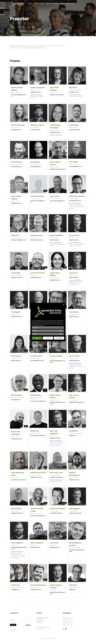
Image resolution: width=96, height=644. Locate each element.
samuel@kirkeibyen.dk (56, 513)
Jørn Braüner (74, 312)
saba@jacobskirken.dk (17, 513)
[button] (64, 304)
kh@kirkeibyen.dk (16, 361)
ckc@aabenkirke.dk (55, 132)
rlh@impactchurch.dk (36, 477)
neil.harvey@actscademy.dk (38, 435)
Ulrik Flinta (73, 585)
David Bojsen (35, 162)
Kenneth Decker (36, 356)
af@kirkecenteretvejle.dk (57, 95)
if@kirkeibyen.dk (54, 240)
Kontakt (81, 4)
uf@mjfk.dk (72, 590)
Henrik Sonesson (36, 235)
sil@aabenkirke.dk (55, 547)
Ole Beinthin (73, 431)
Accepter (37, 338)
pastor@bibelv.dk (16, 400)
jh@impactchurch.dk (17, 277)
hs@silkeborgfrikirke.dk (37, 240)
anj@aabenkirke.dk (36, 92)
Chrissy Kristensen (18, 125)
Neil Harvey (35, 431)
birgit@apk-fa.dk (74, 92)
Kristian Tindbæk (56, 356)
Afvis (48, 338)
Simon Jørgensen (37, 543)
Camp (62, 4)
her (45, 48)
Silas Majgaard (75, 509)
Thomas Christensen (38, 585)
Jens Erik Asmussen (38, 273)
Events (48, 4)
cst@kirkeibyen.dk (35, 130)
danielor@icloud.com (17, 167)
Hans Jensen (54, 196)
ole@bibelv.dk (73, 435)
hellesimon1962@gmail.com (19, 240)
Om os (36, 4)
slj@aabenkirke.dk (35, 547)
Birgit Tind (73, 88)
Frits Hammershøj (37, 196)
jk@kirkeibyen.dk (74, 277)
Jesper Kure (73, 273)
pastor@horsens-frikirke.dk (18, 480)
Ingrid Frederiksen (56, 235)
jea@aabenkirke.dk (36, 277)
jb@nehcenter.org (74, 317)
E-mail (12, 620)
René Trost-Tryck (56, 473)
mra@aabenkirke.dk (17, 439)
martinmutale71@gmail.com (38, 401)
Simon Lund (54, 543)
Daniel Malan (74, 125)
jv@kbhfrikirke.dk (74, 240)
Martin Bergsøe (17, 395)
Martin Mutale (36, 395)
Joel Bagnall (16, 312)
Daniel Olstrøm (17, 162)
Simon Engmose (17, 543)
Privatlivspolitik (13, 630)
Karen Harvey (16, 356)
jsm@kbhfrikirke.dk (55, 280)
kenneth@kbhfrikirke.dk (37, 361)
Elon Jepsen (73, 162)
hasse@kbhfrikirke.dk (75, 201)
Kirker (29, 4)
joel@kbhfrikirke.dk (16, 317)
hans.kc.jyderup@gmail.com (57, 201)
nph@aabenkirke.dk (55, 438)
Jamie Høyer (16, 273)
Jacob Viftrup (74, 235)
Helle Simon (15, 235)
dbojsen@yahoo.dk (35, 167)
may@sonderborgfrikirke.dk (77, 402)
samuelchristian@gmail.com (38, 516)
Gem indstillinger (59, 338)
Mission (55, 4)
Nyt (42, 4)
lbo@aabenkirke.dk (74, 361)
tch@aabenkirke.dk (36, 590)
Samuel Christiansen (57, 509)
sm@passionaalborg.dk (75, 513)
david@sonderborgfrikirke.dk (58, 169)
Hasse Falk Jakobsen (77, 196)
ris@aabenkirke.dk (74, 480)
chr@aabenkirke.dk (16, 130)
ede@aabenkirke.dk (16, 203)
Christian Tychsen (37, 125)
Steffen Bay (15, 585)
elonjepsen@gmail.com (75, 166)
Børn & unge (71, 4)
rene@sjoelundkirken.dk (56, 477)
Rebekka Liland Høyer (38, 473)
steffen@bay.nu (15, 590)
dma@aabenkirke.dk (75, 130)
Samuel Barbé (16, 509)
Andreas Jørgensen (38, 88)
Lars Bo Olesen (74, 356)
